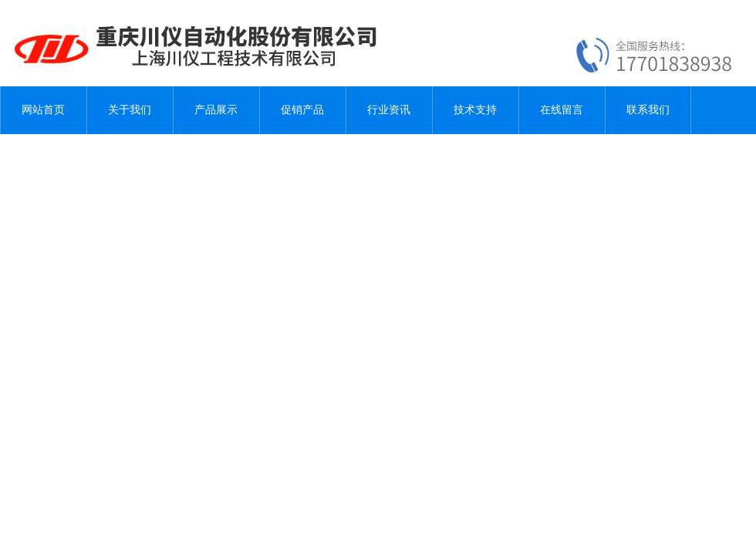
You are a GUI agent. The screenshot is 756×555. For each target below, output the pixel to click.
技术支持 (475, 110)
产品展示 (216, 110)
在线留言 (562, 110)
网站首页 (43, 110)
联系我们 (648, 110)
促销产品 (302, 110)
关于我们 (130, 110)
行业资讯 (389, 110)
